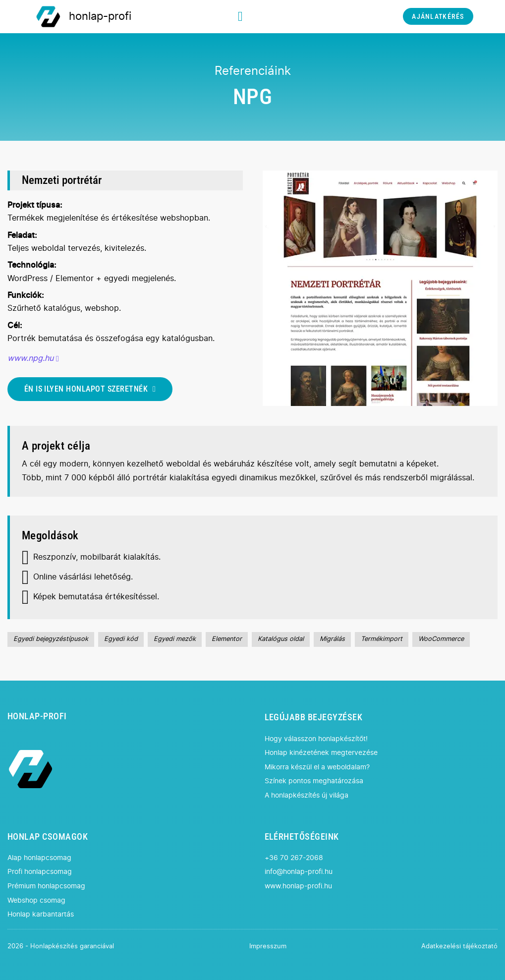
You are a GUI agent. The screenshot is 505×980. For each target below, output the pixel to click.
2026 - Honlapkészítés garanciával (61, 947)
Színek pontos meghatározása (314, 781)
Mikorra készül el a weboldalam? (317, 767)
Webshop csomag (36, 900)
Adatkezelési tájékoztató (459, 947)
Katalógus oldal (281, 639)
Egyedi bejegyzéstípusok (51, 639)
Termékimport (382, 639)
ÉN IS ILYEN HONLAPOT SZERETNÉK (90, 389)
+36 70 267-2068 (294, 858)
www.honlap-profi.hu (298, 886)
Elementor (227, 639)
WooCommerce (441, 639)
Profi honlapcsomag (40, 872)
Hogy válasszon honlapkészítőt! (316, 739)
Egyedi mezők (175, 639)
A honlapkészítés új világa (307, 795)
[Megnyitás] (240, 17)
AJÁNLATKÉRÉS (438, 17)
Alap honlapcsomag (39, 858)
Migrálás (332, 639)
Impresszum (268, 947)
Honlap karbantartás (41, 914)
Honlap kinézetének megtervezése (321, 753)
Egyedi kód (121, 639)
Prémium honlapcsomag (46, 886)
